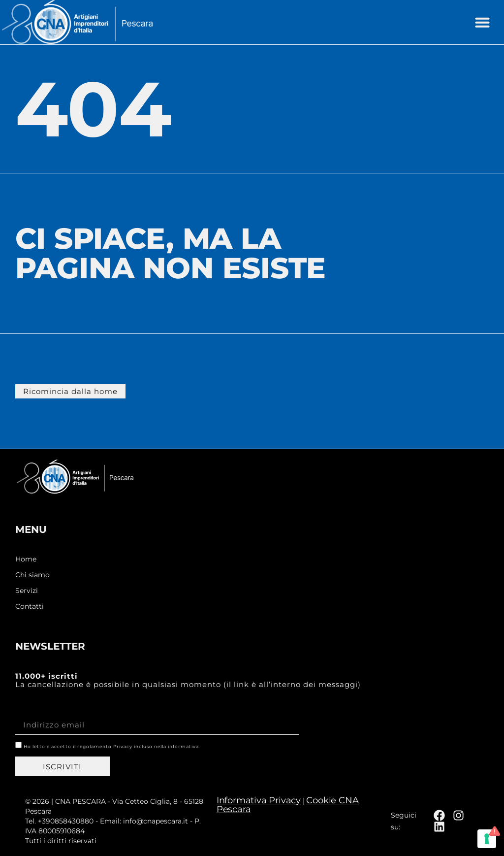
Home (26, 559)
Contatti (30, 607)
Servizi (27, 591)
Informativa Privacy (259, 800)
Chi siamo (32, 575)
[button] (482, 22)
